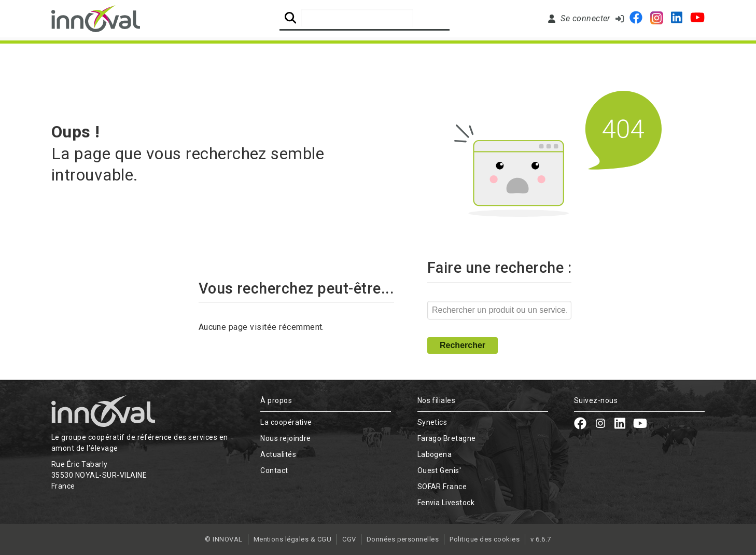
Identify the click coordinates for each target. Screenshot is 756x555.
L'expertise (213, 53)
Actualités (576, 53)
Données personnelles (403, 539)
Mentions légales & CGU (292, 539)
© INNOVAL (223, 539)
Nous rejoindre (457, 53)
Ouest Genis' (439, 470)
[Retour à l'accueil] (96, 19)
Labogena (435, 454)
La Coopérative (96, 53)
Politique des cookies (485, 539)
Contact (677, 53)
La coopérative (286, 422)
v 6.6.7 (541, 539)
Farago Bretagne (447, 438)
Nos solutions (329, 53)
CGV (349, 539)
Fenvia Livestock (446, 503)
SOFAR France (442, 487)
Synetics (432, 422)
